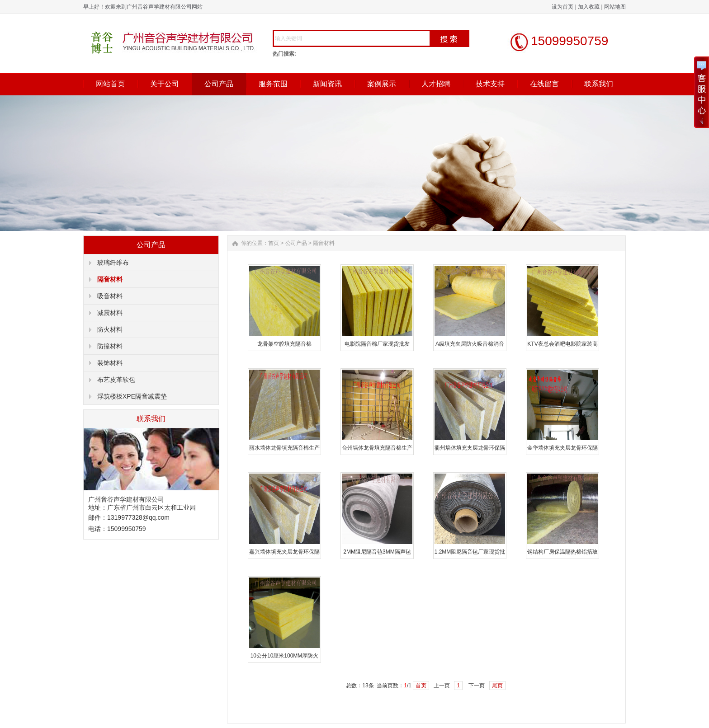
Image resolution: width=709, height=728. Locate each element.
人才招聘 (436, 84)
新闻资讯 (327, 84)
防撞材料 (110, 346)
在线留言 (544, 84)
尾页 (497, 686)
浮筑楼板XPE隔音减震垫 (132, 396)
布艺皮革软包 (116, 380)
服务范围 (273, 84)
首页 (274, 243)
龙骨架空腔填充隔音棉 (284, 344)
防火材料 (110, 329)
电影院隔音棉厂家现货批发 (377, 344)
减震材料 (110, 313)
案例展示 (382, 84)
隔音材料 (110, 279)
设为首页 (562, 7)
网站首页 (110, 84)
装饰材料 (110, 363)
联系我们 (599, 84)
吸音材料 (110, 296)
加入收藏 (589, 7)
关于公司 (165, 84)
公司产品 (219, 84)
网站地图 (615, 7)
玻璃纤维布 (113, 263)
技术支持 (490, 84)
